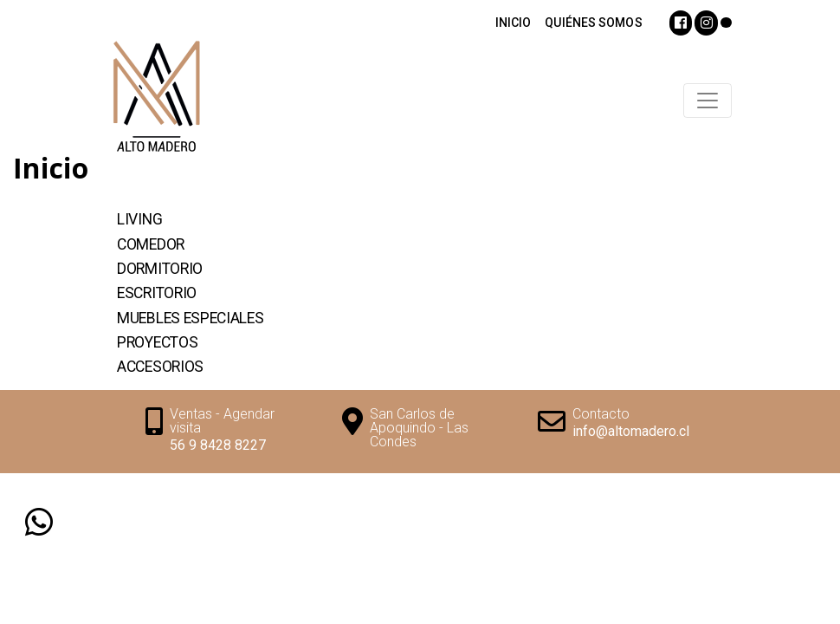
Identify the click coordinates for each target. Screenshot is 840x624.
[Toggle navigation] (708, 101)
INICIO (514, 23)
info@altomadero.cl (631, 431)
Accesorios (160, 367)
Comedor (151, 244)
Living (139, 219)
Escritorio (157, 293)
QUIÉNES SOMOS (593, 23)
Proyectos (157, 342)
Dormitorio (160, 269)
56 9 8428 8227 (218, 445)
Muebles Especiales (191, 318)
